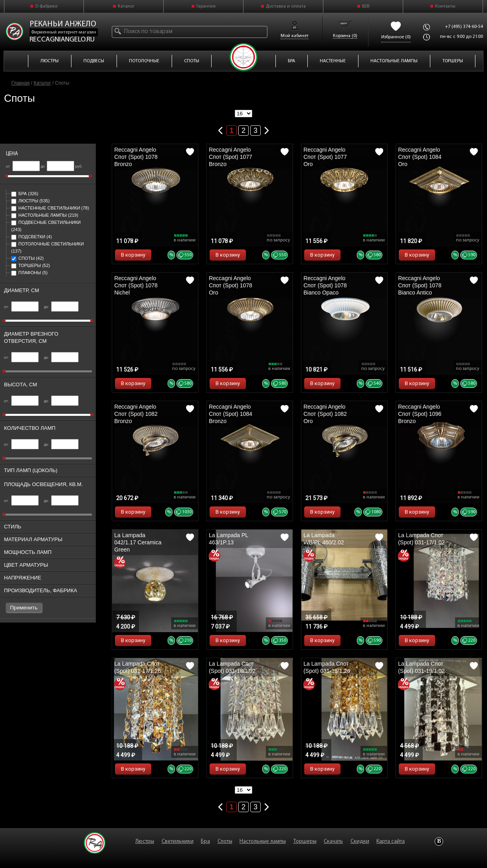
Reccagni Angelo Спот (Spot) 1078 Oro (231, 285)
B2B (366, 6)
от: (21, 307)
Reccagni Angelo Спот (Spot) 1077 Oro (325, 157)
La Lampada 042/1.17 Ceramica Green (138, 542)
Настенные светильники (50, 208)
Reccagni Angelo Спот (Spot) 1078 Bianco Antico (420, 285)
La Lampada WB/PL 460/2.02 (324, 539)
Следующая (267, 129)
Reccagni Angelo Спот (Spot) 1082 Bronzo (136, 414)
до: (61, 307)
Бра (25, 194)
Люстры (30, 201)
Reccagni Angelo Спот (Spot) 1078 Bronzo (136, 157)
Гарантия (206, 6)
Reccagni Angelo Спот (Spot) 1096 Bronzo (420, 414)
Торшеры (31, 265)
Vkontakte (439, 841)
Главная (21, 83)
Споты (27, 258)
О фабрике (46, 6)
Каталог (126, 6)
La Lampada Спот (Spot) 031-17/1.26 (138, 667)
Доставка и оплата (286, 6)
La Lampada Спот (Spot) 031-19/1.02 (421, 667)
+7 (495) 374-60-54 (464, 27)
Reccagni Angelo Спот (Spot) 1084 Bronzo (231, 414)
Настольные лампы (45, 215)
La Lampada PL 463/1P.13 (228, 539)
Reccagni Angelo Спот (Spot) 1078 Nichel (136, 285)
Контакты (445, 6)
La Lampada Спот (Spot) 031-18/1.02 (232, 667)
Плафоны (29, 273)
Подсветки (32, 237)
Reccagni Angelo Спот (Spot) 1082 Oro (325, 414)
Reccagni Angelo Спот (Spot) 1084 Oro (420, 157)
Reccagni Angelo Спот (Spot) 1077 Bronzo (231, 157)
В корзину (133, 255)
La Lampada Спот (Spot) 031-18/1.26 (327, 667)
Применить (24, 608)
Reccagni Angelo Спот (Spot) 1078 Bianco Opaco (325, 285)
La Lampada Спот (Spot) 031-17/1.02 (421, 539)
